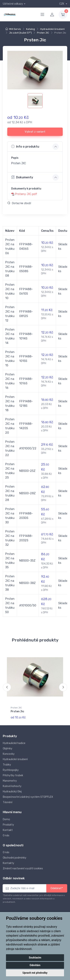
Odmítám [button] (35, 965)
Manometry (10, 781)
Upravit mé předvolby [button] (35, 973)
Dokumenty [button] (22, 177)
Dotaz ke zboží (19, 203)
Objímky (8, 749)
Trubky (7, 765)
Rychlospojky (11, 770)
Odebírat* (57, 888)
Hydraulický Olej (12, 792)
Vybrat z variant (35, 132)
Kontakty (8, 863)
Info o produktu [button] (25, 146)
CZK (62, 4)
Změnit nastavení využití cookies (23, 868)
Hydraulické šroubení (52, 29)
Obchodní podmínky (15, 858)
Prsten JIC (43, 33)
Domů (6, 819)
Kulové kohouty (12, 786)
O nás (6, 835)
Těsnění (8, 802)
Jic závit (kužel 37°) (20, 33)
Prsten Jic (17, 711)
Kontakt (8, 830)
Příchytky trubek (13, 775)
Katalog (31, 29)
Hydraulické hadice (14, 743)
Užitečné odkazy (13, 4)
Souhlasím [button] (35, 958)
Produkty (8, 825)
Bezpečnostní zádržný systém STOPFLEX (28, 797)
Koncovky (9, 754)
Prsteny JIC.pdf (26, 194)
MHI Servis (15, 29)
